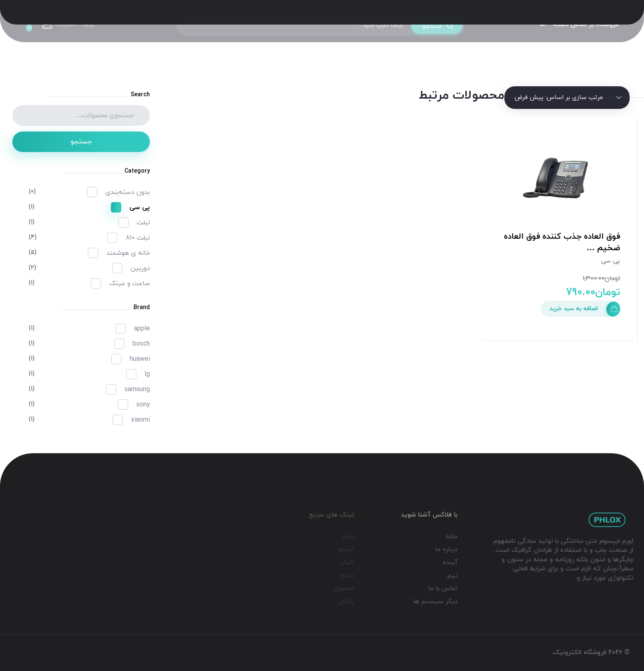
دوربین (140, 268)
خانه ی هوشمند (128, 253)
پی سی (611, 261)
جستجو (81, 142)
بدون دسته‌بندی (128, 192)
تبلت (143, 223)
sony (143, 405)
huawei (140, 359)
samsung (137, 390)
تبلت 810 (138, 238)
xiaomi (140, 420)
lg (147, 374)
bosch (141, 344)
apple (142, 329)
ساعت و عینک (130, 284)
